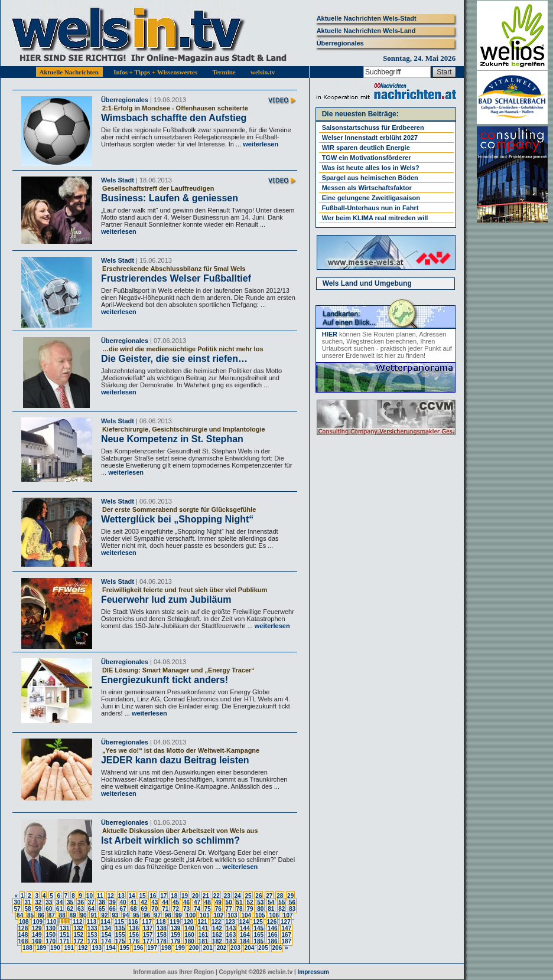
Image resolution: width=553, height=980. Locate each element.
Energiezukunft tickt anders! (165, 680)
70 (154, 909)
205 (263, 948)
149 (37, 935)
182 (217, 941)
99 (179, 915)
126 (272, 922)
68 (133, 909)
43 (154, 902)
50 (229, 902)
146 (273, 928)
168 (23, 941)
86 (41, 915)
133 (92, 928)
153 (92, 935)
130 (51, 928)
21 (206, 896)
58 (27, 909)
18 (174, 896)
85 (30, 915)
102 (219, 915)
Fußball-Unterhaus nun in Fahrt (370, 208)
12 (111, 896)
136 (134, 928)
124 (244, 922)
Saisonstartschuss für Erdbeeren (373, 128)
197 (152, 948)
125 (258, 922)
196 (139, 948)
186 (273, 941)
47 (197, 902)
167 (286, 935)
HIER (330, 334)
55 (282, 902)
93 (115, 915)
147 (286, 928)
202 (222, 948)
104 (246, 915)
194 (111, 948)
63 (81, 909)
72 (176, 909)
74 (197, 909)
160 (189, 935)
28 (280, 896)
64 (91, 909)
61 (59, 909)
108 (24, 922)
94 (126, 915)
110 (52, 922)
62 (70, 909)
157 (148, 935)
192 (83, 948)
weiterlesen (260, 144)
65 (102, 909)
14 (131, 896)
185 (258, 941)
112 (78, 922)
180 (189, 941)
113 (91, 922)
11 (100, 896)
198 (166, 948)
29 (290, 896)
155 (120, 935)
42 (144, 902)
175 (120, 941)
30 (17, 902)
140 (189, 928)
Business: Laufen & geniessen (170, 198)
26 (258, 896)
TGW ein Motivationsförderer (367, 158)
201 (208, 948)
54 (271, 902)
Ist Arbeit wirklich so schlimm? (170, 840)
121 (202, 922)
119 (175, 922)
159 (176, 935)
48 (208, 902)
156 (134, 935)
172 (78, 941)
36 (81, 902)
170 (51, 941)
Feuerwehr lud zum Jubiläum (166, 600)
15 (142, 896)
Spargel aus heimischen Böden (370, 178)
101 (205, 915)
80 (260, 909)
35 (70, 902)
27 (269, 896)
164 (245, 935)
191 (69, 948)
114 (105, 922)
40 (123, 902)
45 (176, 902)
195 (124, 948)
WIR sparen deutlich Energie (366, 148)
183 (231, 941)
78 (240, 909)
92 (104, 915)
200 (194, 948)
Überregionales (340, 43)
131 (65, 928)
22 (217, 896)
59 (38, 909)
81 (271, 909)
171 (65, 941)
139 (176, 928)
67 (123, 909)
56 (292, 902)
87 (52, 915)
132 (78, 928)
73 (186, 909)
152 (78, 935)
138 (162, 928)
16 (153, 896)
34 (59, 902)
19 (185, 896)
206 (277, 948)
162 (217, 935)
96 (147, 915)
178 (162, 941)
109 (38, 922)
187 (286, 941)
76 (218, 909)
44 (165, 902)
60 (49, 909)
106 (274, 915)
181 (204, 941)
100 (191, 915)
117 (147, 922)
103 (232, 915)
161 (204, 935)
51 (240, 902)
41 (133, 902)
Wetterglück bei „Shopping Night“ (177, 519)
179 (176, 941)
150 (51, 935)
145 (258, 928)
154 (106, 935)
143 (231, 928)
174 (106, 941)
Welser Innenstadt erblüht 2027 (370, 138)
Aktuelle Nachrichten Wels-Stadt (367, 18)
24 (238, 896)
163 (231, 935)
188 (27, 948)
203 (235, 948)
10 (90, 896)
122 (217, 922)
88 (62, 915)
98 (168, 915)
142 (217, 928)
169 (37, 941)
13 (121, 896)
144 (245, 928)
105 (260, 915)
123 (230, 922)
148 (23, 935)
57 (17, 909)
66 (113, 909)
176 (134, 941)
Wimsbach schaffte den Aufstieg (174, 118)
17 (163, 896)
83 (292, 909)
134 (106, 928)
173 (92, 941)
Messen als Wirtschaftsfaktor (367, 188)
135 (120, 928)
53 (260, 902)
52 (250, 902)
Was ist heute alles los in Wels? (371, 168)
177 (148, 941)
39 (113, 902)
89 (73, 915)
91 (94, 915)
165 (258, 935)
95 (136, 915)
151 (65, 935)
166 (273, 935)
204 (250, 948)
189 (42, 948)
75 (208, 909)
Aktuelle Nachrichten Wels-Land (366, 31)
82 (282, 909)
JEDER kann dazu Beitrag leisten (175, 760)
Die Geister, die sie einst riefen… (174, 359)
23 (227, 896)
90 (84, 915)
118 (161, 922)
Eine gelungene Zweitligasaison (371, 198)
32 (38, 902)
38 (102, 902)
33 (49, 902)
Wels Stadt (118, 180)
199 (180, 948)
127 (286, 922)
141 (204, 928)
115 (119, 922)
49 (218, 902)
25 (248, 896)
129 (37, 928)
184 (245, 941)
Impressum (313, 972)
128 (23, 928)
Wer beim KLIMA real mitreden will (375, 218)
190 (55, 948)
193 (97, 948)
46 (186, 902)
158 (162, 935)
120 (189, 922)
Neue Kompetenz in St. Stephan (172, 439)
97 (157, 915)
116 (133, 922)
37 (91, 902)
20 (195, 896)
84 (20, 915)
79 (250, 909)
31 (27, 902)
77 (229, 909)
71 (165, 909)
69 (144, 909)
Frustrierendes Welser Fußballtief (176, 278)
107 (288, 915)
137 (148, 928)
